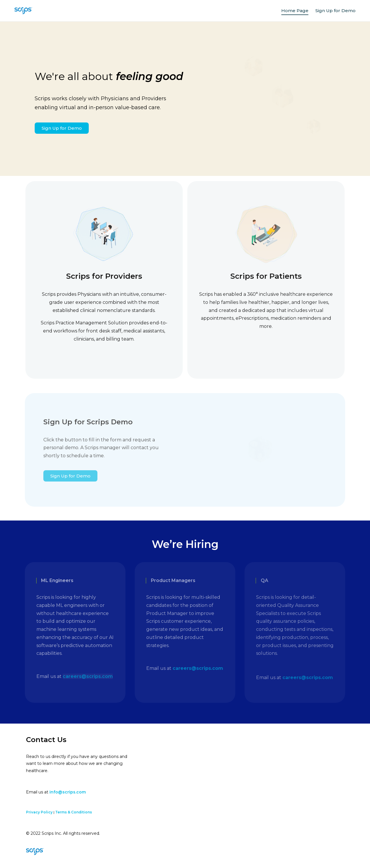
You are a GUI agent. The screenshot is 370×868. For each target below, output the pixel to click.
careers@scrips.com (88, 676)
